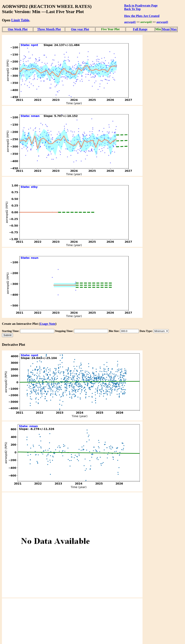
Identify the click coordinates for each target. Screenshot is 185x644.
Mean (166, 29)
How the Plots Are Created (142, 16)
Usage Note (48, 324)
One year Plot (80, 29)
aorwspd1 (130, 22)
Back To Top (132, 9)
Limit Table (20, 20)
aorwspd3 (162, 22)
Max (174, 29)
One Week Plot (18, 29)
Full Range (140, 29)
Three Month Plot (49, 29)
